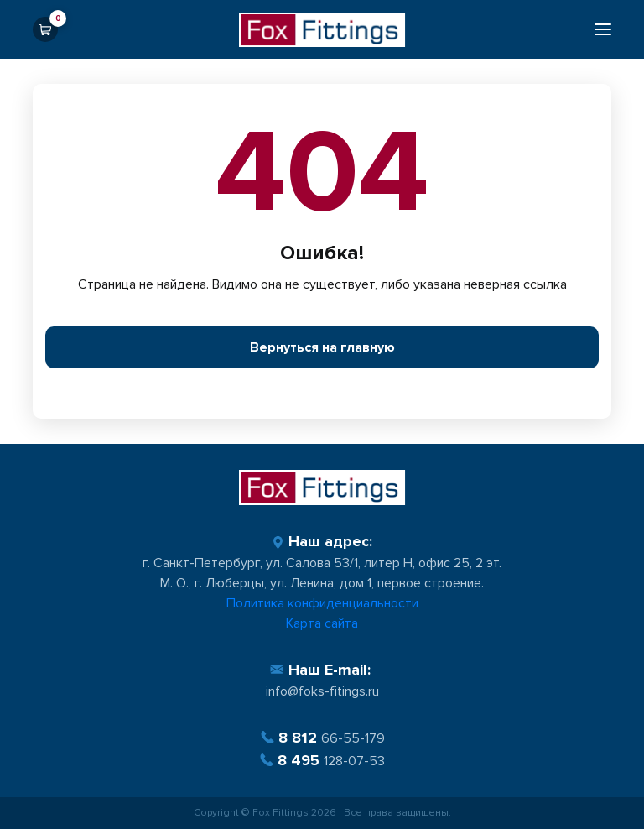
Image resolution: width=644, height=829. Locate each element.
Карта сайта (322, 623)
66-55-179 (322, 738)
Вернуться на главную (322, 347)
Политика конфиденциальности (322, 603)
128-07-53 (322, 761)
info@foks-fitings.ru (322, 691)
